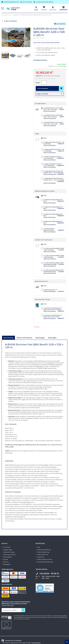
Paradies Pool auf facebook (12, 640)
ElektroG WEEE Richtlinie (45, 559)
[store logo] (14, 8)
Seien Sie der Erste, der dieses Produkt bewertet (48, 42)
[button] (5, 37)
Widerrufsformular (43, 554)
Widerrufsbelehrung (43, 552)
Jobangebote (7, 564)
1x (54, 109)
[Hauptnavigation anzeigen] (3, 8)
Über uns (6, 562)
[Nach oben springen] (67, 642)
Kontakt (6, 559)
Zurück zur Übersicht (10, 21)
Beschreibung (8, 338)
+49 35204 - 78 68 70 (49, 573)
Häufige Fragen (8, 550)
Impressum (41, 557)
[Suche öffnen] (35, 8)
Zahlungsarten (8, 557)
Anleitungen (52, 338)
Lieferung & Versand (9, 554)
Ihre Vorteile (7, 547)
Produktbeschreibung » (40, 60)
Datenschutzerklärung (44, 550)
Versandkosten (52, 78)
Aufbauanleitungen (9, 552)
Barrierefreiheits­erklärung (45, 562)
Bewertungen (40, 338)
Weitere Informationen (50, 111)
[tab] (8, 338)
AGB (39, 547)
